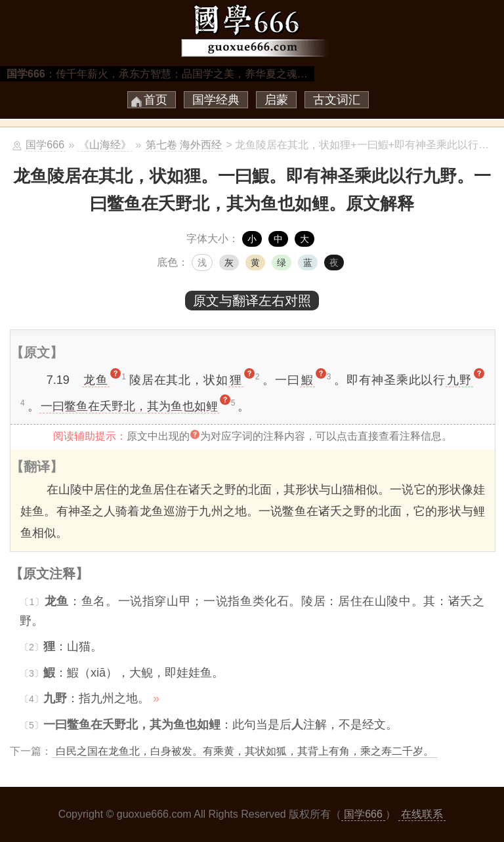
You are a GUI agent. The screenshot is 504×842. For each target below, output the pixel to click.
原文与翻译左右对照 (252, 301)
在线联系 (422, 814)
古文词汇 (337, 100)
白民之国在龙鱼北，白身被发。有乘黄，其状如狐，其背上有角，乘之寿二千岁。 (245, 751)
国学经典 (216, 100)
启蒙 (276, 100)
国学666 (45, 145)
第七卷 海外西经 (184, 145)
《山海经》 (105, 145)
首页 (156, 100)
